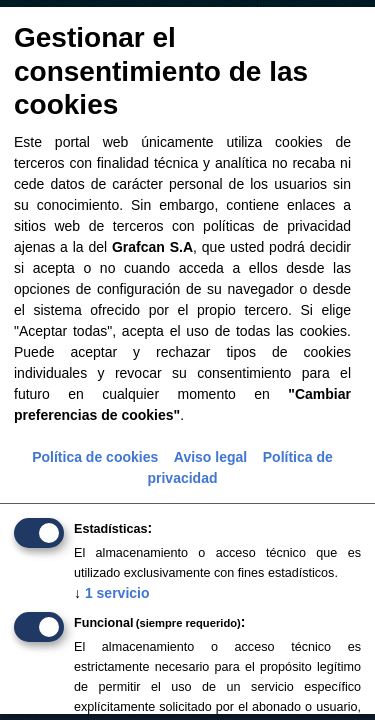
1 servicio (112, 593)
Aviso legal (210, 457)
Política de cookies (95, 457)
